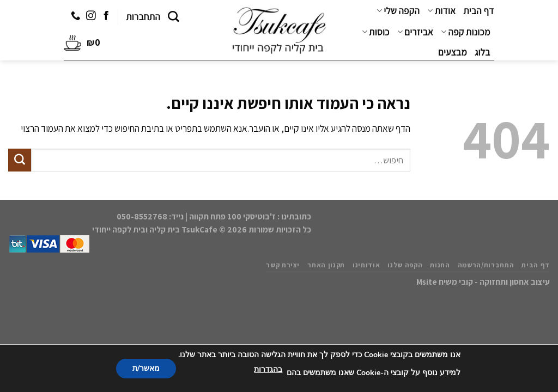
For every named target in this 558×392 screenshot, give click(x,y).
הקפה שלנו (405, 265)
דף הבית (478, 11)
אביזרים (415, 32)
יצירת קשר (283, 265)
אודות (441, 11)
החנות (440, 265)
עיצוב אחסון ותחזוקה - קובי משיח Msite (483, 281)
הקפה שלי (398, 11)
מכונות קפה (466, 32)
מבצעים (453, 52)
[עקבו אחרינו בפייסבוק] (105, 16)
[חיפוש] (174, 17)
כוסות (376, 32)
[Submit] (20, 160)
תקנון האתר (326, 265)
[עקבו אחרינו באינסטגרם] (91, 16)
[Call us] (75, 16)
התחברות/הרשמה (486, 265)
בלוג (483, 52)
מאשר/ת (146, 368)
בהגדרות (268, 369)
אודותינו (366, 265)
